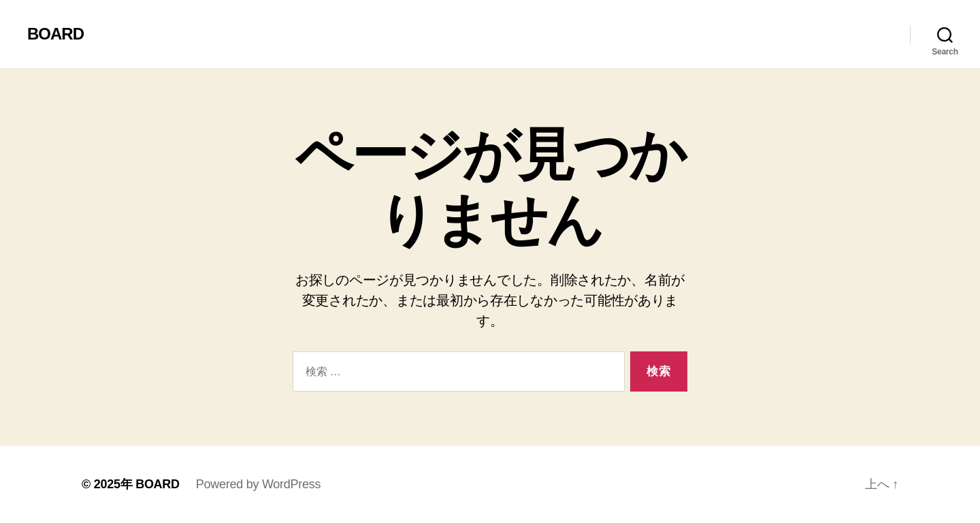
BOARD (55, 34)
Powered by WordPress (258, 484)
